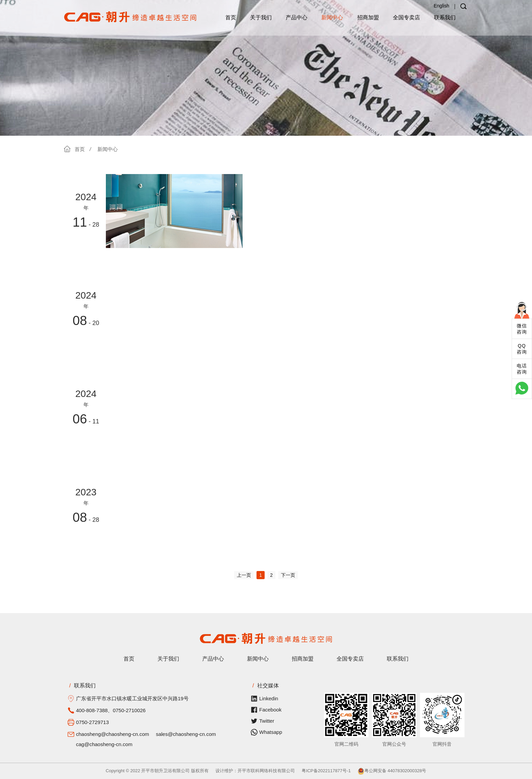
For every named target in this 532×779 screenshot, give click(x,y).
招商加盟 (368, 17)
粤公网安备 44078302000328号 (392, 771)
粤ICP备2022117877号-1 (326, 771)
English (441, 6)
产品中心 (297, 17)
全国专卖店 (406, 17)
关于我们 (261, 17)
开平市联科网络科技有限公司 (266, 771)
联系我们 (445, 17)
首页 (231, 17)
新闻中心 (332, 17)
